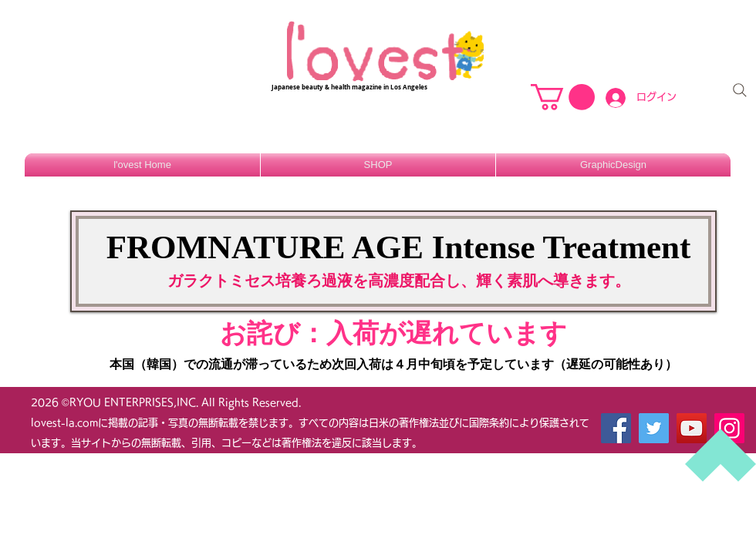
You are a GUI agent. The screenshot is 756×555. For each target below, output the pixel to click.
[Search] (740, 90)
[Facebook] (616, 428)
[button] (563, 97)
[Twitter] (654, 428)
